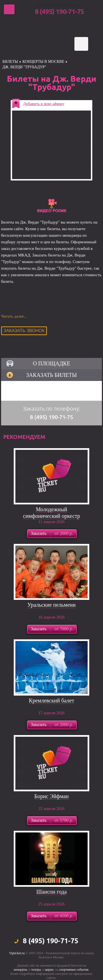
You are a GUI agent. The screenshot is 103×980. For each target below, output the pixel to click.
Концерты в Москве (43, 62)
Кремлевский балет (51, 701)
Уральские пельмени (51, 605)
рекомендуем (24, 437)
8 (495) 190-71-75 (60, 12)
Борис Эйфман (51, 796)
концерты (20, 970)
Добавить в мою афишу (44, 104)
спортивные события (74, 970)
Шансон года (51, 892)
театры (36, 970)
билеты (10, 62)
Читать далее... (14, 316)
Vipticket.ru (17, 953)
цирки (49, 970)
